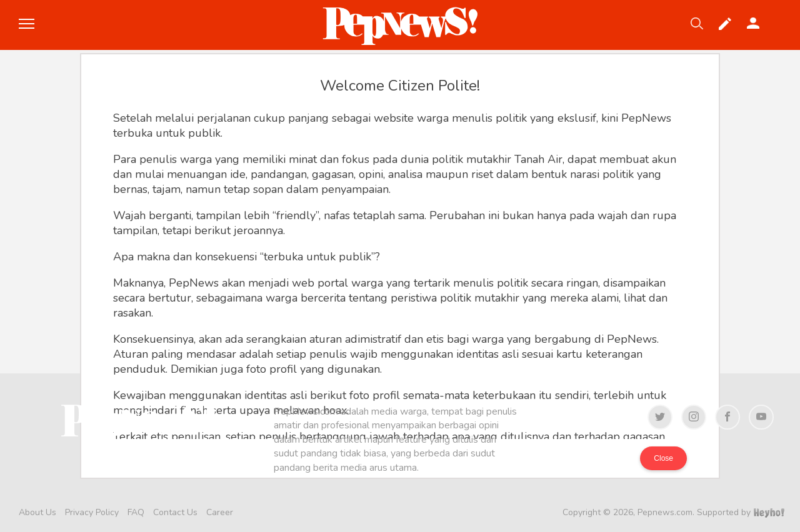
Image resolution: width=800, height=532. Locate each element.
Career (220, 512)
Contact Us (175, 512)
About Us (37, 512)
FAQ (136, 512)
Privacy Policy (92, 512)
